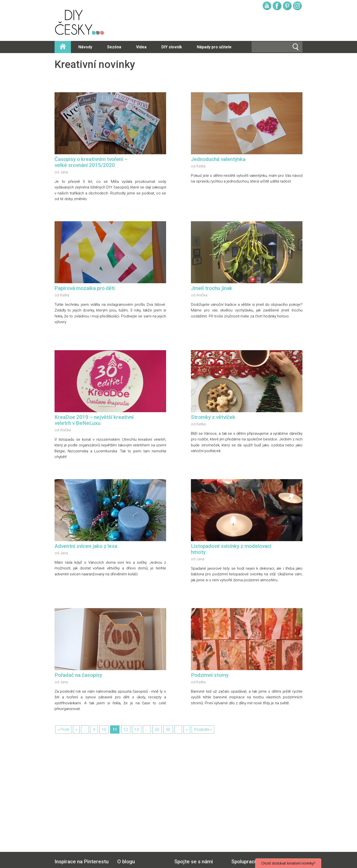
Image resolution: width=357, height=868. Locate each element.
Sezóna (114, 47)
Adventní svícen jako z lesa (86, 546)
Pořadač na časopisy (78, 675)
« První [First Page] (63, 729)
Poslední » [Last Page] (203, 729)
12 (126, 729)
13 (137, 729)
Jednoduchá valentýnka (218, 159)
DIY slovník (172, 47)
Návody (85, 47)
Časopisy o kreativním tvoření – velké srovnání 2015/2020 (91, 162)
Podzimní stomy (210, 675)
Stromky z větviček (213, 417)
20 (157, 729)
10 (104, 729)
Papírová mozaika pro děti (85, 288)
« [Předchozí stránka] (76, 729)
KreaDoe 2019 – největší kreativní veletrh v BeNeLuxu (94, 420)
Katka (201, 166)
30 (168, 729)
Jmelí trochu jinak (212, 288)
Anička (202, 295)
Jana (64, 172)
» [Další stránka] (187, 729)
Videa (141, 47)
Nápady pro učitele (214, 47)
